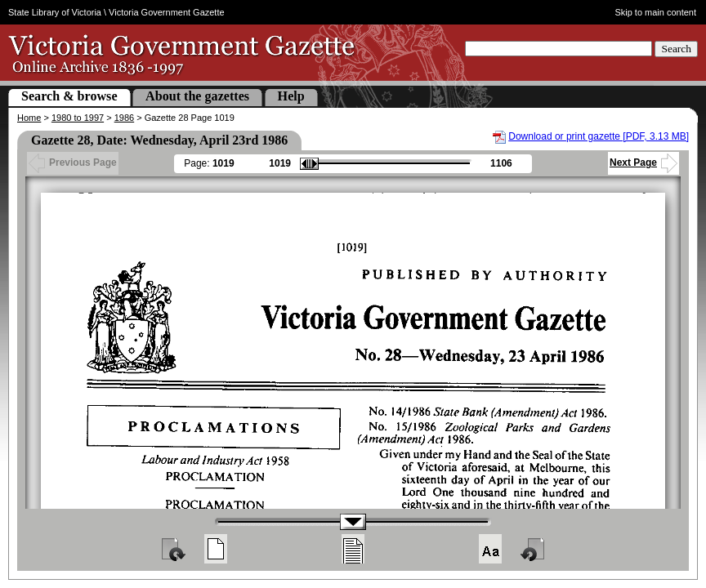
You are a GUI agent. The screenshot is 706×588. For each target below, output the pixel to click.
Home (29, 118)
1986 (124, 118)
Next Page (643, 163)
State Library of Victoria (55, 12)
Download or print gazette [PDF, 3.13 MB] (599, 136)
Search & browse (69, 96)
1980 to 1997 (78, 118)
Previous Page (73, 163)
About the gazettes (197, 96)
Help (291, 96)
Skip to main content (655, 12)
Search (676, 49)
